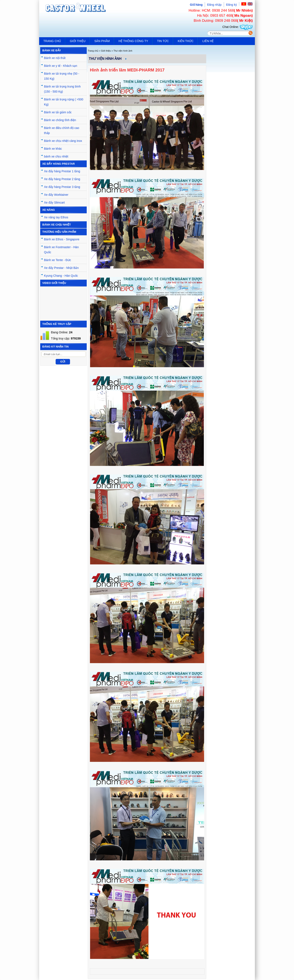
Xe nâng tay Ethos (56, 217)
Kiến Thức (186, 41)
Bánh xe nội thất (55, 58)
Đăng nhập (214, 5)
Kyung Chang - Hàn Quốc (61, 276)
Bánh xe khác (53, 149)
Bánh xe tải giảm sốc (58, 112)
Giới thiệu (78, 41)
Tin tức (163, 41)
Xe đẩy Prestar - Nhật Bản (61, 268)
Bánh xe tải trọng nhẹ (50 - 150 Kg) (62, 76)
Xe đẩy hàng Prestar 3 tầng (62, 187)
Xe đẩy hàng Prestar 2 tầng (62, 179)
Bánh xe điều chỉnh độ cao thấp (62, 130)
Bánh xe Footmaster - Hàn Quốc (61, 250)
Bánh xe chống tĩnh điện (60, 120)
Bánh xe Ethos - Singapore (62, 239)
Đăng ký (231, 5)
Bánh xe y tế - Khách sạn (61, 66)
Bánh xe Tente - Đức (58, 260)
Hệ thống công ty (133, 41)
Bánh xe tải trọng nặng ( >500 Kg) (64, 102)
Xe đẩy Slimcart (54, 203)
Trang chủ (52, 41)
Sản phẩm (102, 41)
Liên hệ (208, 41)
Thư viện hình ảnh (123, 51)
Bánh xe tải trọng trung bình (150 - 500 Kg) (62, 89)
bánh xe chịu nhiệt (56, 156)
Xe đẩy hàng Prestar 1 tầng (62, 171)
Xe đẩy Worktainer (56, 195)
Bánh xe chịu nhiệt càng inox (63, 141)
